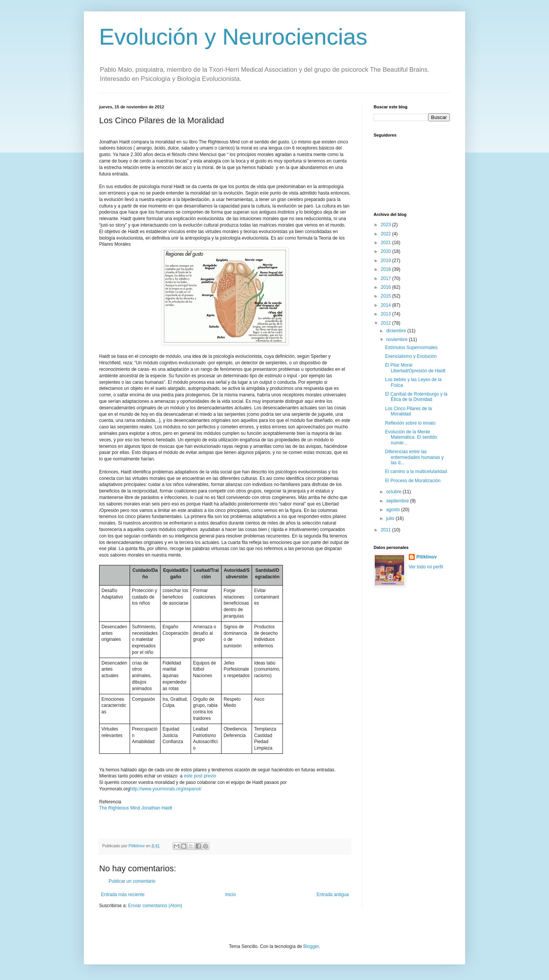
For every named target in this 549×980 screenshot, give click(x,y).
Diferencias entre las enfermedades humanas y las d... (414, 457)
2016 (387, 287)
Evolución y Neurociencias (233, 37)
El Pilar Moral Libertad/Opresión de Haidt (415, 368)
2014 (387, 305)
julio (391, 518)
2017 (387, 278)
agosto (394, 510)
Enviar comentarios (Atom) (155, 906)
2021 (387, 243)
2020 (387, 251)
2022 (387, 234)
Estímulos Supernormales (411, 348)
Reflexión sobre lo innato (410, 423)
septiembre (398, 501)
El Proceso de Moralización (413, 481)
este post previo (200, 776)
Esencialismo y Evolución (411, 356)
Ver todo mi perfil (426, 567)
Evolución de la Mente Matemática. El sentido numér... (411, 437)
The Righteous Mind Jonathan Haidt (136, 808)
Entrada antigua (333, 895)
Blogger (311, 946)
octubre (394, 492)
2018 (387, 269)
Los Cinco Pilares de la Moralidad (409, 411)
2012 (387, 323)
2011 (387, 530)
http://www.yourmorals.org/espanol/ (166, 789)
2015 (387, 296)
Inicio (231, 895)
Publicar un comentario (132, 881)
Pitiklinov (426, 557)
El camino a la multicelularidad (416, 471)
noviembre (397, 340)
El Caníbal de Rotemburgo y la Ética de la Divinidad (416, 397)
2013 (387, 314)
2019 (387, 261)
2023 (387, 225)
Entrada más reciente (123, 895)
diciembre (397, 331)
